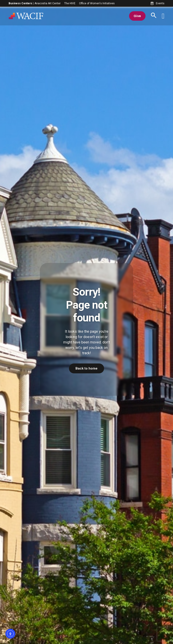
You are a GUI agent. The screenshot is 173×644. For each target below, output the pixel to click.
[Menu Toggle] (163, 16)
